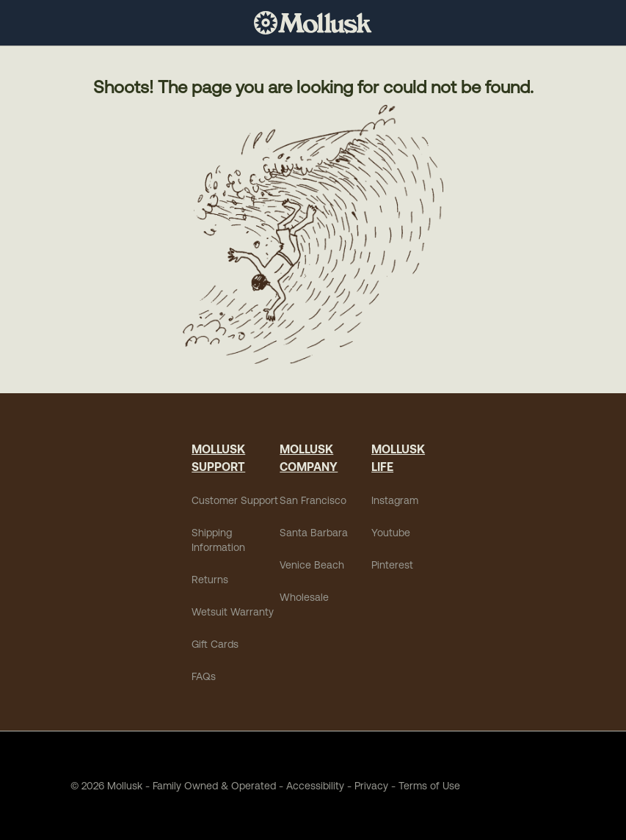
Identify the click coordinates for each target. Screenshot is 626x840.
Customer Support (235, 500)
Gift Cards (215, 644)
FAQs (204, 676)
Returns (210, 580)
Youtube (391, 533)
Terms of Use (429, 786)
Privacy (371, 786)
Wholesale (304, 597)
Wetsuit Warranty (233, 612)
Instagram (395, 500)
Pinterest (392, 565)
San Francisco (313, 500)
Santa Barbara (314, 533)
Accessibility (310, 786)
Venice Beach (312, 565)
